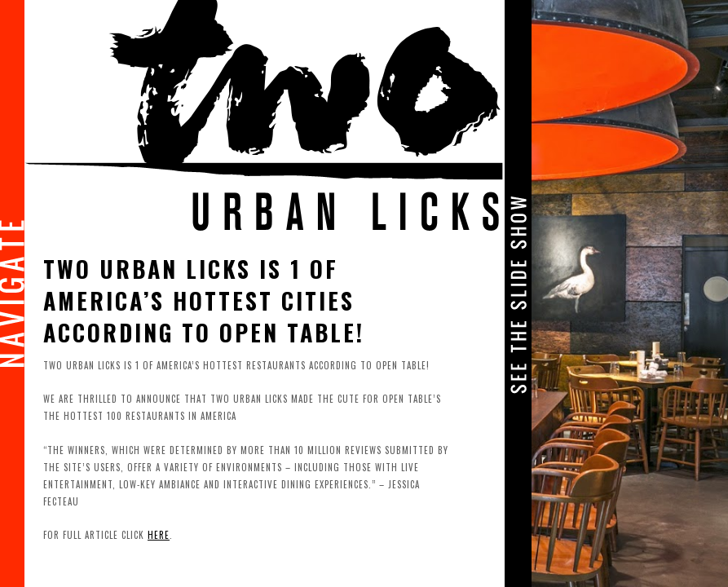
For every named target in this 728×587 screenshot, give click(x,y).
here (159, 535)
